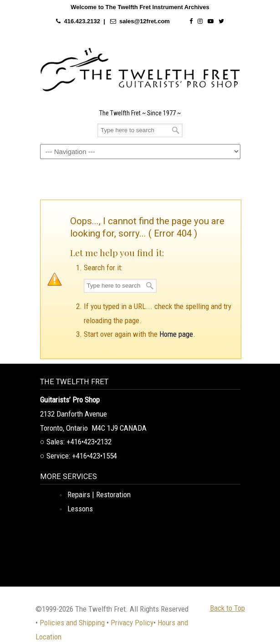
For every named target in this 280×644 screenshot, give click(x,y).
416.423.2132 (82, 21)
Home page (176, 334)
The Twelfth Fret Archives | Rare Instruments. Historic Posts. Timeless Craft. (140, 70)
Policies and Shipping (72, 623)
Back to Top (227, 608)
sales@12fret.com (145, 21)
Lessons (80, 509)
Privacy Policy (132, 623)
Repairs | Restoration (99, 495)
